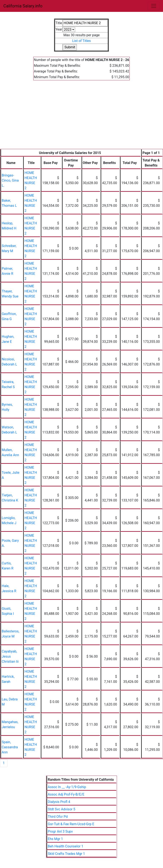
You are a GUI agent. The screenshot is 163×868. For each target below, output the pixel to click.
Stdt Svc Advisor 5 (61, 809)
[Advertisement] (81, 117)
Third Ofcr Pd (58, 817)
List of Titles (81, 41)
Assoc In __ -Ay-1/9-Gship (67, 787)
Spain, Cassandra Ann (10, 747)
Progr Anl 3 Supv (60, 831)
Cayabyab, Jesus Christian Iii (10, 656)
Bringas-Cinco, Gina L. (10, 180)
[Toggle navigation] (154, 6)
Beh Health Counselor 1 (65, 846)
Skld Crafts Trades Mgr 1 (66, 854)
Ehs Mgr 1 (55, 839)
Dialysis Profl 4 (59, 802)
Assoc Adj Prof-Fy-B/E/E (66, 794)
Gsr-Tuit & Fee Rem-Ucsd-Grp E (71, 824)
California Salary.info (23, 6)
